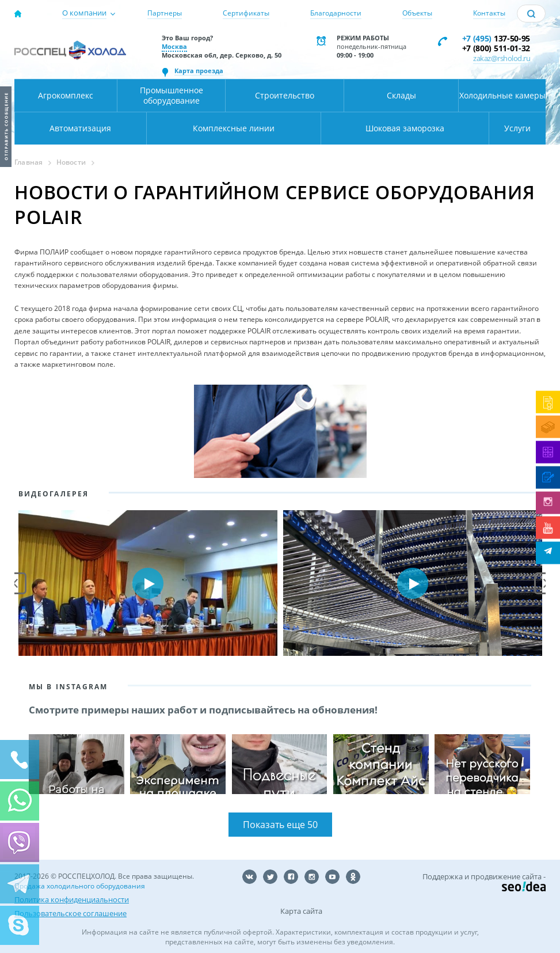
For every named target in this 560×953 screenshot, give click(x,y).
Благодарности (336, 13)
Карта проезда (199, 71)
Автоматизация (80, 128)
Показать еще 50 (280, 825)
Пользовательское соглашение (71, 913)
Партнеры (165, 13)
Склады (401, 95)
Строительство (285, 95)
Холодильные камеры (502, 95)
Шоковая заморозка (405, 128)
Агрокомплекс (66, 95)
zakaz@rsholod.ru (502, 58)
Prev (16, 583)
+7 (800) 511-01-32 (496, 48)
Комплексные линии (234, 128)
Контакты (489, 13)
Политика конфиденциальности (72, 899)
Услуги (517, 128)
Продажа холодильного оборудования (80, 886)
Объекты (417, 13)
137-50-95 (496, 38)
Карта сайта (301, 911)
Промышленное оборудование (172, 95)
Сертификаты (246, 13)
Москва (174, 46)
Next (545, 583)
